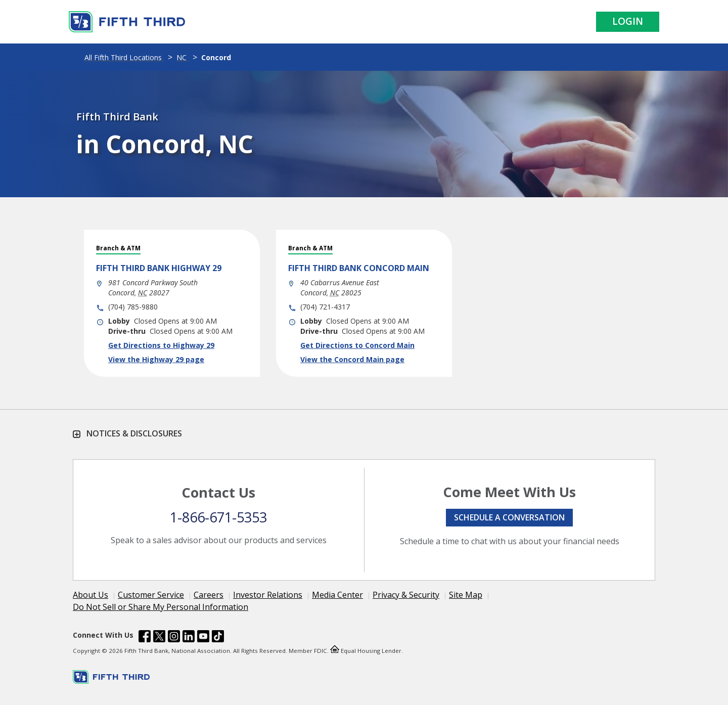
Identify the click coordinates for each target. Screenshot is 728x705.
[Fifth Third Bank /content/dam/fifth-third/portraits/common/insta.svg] (174, 638)
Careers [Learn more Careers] (209, 595)
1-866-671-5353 (218, 517)
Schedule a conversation (509, 517)
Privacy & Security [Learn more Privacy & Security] (406, 595)
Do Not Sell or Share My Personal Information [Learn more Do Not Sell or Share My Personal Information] (161, 607)
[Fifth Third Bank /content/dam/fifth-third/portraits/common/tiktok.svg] (218, 638)
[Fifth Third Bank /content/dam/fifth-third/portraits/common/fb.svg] (145, 638)
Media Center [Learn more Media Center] (337, 595)
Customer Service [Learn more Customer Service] (151, 595)
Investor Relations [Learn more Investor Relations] (268, 595)
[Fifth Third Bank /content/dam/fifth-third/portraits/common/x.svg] (159, 638)
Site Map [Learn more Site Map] (466, 595)
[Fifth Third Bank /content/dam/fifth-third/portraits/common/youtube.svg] (203, 638)
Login (628, 21)
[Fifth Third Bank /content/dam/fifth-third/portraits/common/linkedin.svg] (189, 638)
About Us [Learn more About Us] (90, 595)
